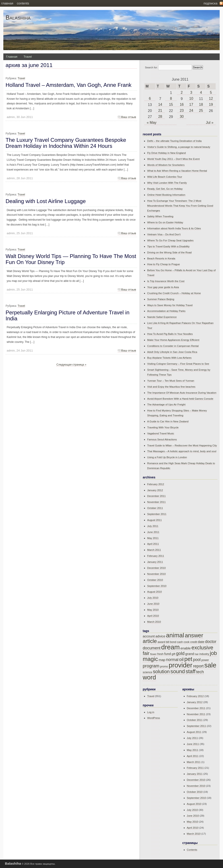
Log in (151, 712)
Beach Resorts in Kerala (161, 258)
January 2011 (155, 562)
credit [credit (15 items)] (194, 642)
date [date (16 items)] (201, 642)
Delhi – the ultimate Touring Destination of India (174, 141)
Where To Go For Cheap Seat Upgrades (170, 240)
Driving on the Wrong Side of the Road (169, 252)
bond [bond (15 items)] (173, 642)
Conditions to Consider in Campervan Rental (173, 346)
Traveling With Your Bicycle (163, 427)
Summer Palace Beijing (161, 299)
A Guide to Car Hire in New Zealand (168, 421)
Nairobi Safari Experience (162, 317)
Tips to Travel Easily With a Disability (168, 246)
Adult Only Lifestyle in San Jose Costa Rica (172, 352)
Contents (23, 3)
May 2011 (153, 538)
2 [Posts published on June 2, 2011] (182, 92)
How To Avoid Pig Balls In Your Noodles (170, 334)
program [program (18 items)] (151, 666)
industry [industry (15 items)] (204, 654)
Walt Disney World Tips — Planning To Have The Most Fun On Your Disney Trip (71, 259)
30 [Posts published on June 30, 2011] (182, 117)
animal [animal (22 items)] (175, 635)
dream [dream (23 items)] (170, 647)
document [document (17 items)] (152, 648)
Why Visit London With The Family (167, 183)
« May (152, 123)
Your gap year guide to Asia (163, 287)
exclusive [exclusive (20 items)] (202, 648)
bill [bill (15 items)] (168, 642)
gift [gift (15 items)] (173, 654)
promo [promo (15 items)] (164, 667)
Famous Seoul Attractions (162, 439)
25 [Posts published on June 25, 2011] (201, 111)
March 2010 (154, 622)
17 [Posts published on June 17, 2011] (191, 105)
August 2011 (154, 520)
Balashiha (18, 18)
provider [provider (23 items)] (180, 665)
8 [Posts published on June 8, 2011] (171, 99)
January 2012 (155, 490)
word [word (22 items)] (149, 677)
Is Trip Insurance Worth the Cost (166, 281)
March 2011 (154, 550)
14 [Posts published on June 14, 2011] (160, 105)
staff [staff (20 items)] (190, 671)
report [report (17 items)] (198, 666)
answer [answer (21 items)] (194, 635)
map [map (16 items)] (162, 660)
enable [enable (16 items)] (186, 648)
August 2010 (154, 592)
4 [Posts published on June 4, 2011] (201, 92)
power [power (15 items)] (205, 660)
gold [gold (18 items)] (180, 653)
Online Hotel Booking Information (166, 195)
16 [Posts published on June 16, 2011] (182, 105)
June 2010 (153, 604)
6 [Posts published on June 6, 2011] (150, 99)
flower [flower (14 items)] (153, 654)
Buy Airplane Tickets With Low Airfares (169, 358)
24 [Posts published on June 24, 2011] (191, 111)
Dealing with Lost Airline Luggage (46, 201)
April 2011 (153, 544)
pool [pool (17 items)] (197, 660)
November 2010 (156, 574)
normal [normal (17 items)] (172, 660)
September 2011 (157, 514)
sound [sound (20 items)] (178, 671)
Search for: (151, 67)
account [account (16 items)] (149, 636)
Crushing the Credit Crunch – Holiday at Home (174, 293)
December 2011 (156, 496)
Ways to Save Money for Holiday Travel (170, 305)
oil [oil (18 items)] (181, 659)
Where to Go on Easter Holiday (165, 222)
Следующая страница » (71, 365)
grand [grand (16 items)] (190, 654)
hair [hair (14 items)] (197, 654)
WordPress (154, 718)
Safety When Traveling (160, 216)
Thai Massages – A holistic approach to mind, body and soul (182, 451)
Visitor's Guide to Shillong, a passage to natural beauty (179, 147)
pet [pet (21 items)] (188, 659)
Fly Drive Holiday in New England (166, 153)
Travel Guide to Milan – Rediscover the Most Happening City (182, 445)
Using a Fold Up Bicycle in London (167, 457)
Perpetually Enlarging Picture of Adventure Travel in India (67, 315)
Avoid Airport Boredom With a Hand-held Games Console (180, 399)
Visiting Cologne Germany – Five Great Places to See (178, 364)
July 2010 (153, 598)
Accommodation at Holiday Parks (166, 311)
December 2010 (156, 568)
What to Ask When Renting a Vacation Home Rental (177, 171)
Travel (28, 57)
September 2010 (157, 586)
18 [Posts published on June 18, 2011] (201, 105)
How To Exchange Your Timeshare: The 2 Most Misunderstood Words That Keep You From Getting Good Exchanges (180, 206)
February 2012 (156, 484)
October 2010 (155, 580)
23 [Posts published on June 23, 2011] (182, 111)
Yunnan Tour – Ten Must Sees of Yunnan (171, 381)
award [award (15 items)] (161, 642)
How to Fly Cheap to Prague (163, 264)
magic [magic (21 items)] (150, 659)
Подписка (211, 3)
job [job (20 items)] (213, 653)
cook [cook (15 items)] (186, 642)
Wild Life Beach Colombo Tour (165, 177)
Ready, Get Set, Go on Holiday (165, 189)
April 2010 (153, 616)
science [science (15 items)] (147, 672)
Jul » (210, 123)
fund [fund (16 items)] (167, 654)
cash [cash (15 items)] (180, 642)
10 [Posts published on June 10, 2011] (191, 99)
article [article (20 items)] (150, 641)
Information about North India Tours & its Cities (174, 228)
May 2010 (153, 610)
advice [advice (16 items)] (160, 636)
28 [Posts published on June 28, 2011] (160, 117)
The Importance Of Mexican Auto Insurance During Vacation (182, 393)
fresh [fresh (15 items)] (160, 654)
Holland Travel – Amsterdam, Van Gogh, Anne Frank (68, 85)
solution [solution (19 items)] (161, 672)
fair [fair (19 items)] (146, 653)
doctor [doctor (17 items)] (211, 642)
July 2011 (153, 526)
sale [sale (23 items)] (210, 665)
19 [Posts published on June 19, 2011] (211, 105)
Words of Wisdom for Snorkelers (166, 165)
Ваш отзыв (129, 117)
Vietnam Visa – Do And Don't (164, 234)
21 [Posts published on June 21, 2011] (160, 111)
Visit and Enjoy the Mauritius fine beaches (171, 387)
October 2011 (155, 508)
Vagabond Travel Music (161, 433)
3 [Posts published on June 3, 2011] (191, 92)
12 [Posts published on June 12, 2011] (211, 99)
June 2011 (153, 532)
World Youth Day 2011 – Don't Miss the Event (173, 159)
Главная (7, 3)
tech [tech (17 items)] (200, 672)
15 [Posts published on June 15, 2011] (171, 105)
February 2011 (156, 556)
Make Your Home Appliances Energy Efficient (173, 340)
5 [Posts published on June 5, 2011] (211, 92)
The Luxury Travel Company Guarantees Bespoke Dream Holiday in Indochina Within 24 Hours (66, 143)
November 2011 (156, 502)
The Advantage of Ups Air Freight (166, 404)
